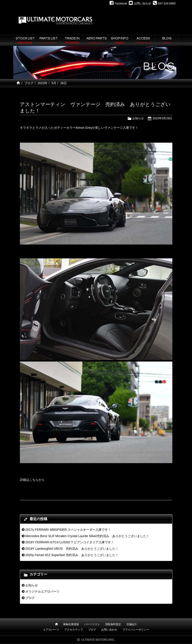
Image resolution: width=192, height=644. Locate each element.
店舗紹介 (132, 624)
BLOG (167, 41)
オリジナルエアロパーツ (42, 591)
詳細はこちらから (32, 480)
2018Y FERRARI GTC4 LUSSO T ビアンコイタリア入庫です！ (70, 542)
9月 (54, 83)
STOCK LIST (25, 41)
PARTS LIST (49, 41)
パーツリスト (92, 624)
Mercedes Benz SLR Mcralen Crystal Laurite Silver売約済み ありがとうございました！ (87, 536)
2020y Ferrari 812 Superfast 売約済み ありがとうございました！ (72, 555)
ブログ (29, 83)
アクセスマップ (74, 630)
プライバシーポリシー (136, 630)
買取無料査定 (113, 624)
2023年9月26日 (163, 118)
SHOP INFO (120, 41)
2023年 (43, 83)
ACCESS (143, 41)
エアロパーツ (51, 630)
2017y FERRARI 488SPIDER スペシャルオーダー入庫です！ (68, 530)
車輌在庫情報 (71, 624)
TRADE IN (72, 41)
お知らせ (138, 118)
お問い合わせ (109, 630)
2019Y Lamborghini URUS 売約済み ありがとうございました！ (72, 549)
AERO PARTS (97, 41)
